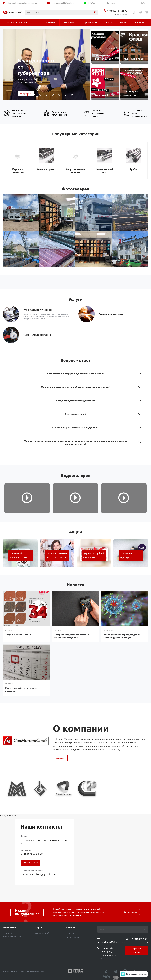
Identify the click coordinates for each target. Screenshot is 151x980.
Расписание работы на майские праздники (21, 689)
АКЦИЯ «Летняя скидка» (18, 635)
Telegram (111, 3)
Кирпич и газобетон (18, 171)
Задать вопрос (130, 912)
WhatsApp (89, 3)
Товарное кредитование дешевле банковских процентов (72, 636)
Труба (133, 169)
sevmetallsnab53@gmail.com (63, 3)
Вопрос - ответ (73, 937)
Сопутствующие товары (75, 171)
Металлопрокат (47, 169)
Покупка (70, 933)
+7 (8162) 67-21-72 (117, 11)
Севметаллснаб (42, 933)
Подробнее (60, 758)
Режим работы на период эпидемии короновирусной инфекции (122, 636)
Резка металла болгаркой (37, 335)
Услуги (38, 927)
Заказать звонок (30, 863)
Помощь (70, 927)
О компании (9, 927)
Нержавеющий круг (104, 171)
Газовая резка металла (111, 314)
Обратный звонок (136, 950)
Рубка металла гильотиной (38, 310)
